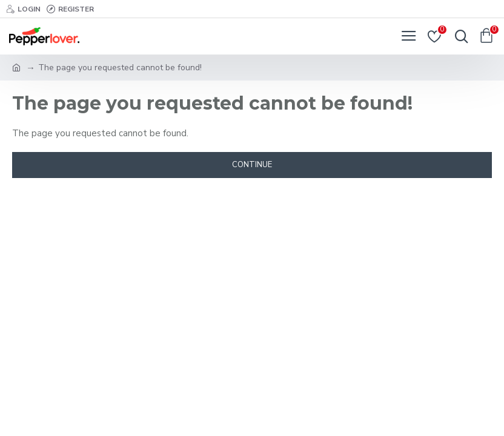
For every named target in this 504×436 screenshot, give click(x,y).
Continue (252, 165)
